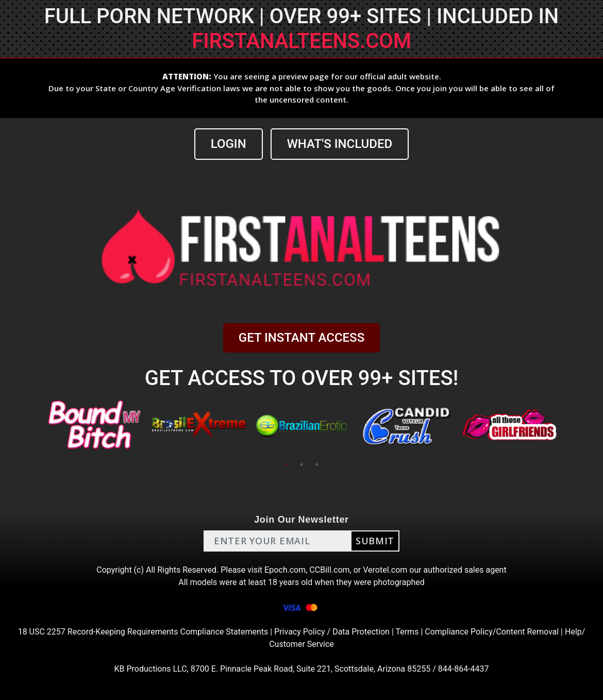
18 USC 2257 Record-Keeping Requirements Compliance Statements (143, 632)
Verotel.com (385, 570)
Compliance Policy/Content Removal (492, 632)
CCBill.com (329, 570)
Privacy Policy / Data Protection (332, 632)
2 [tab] (301, 464)
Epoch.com (285, 570)
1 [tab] (286, 464)
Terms (407, 632)
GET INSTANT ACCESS (301, 338)
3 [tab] (317, 464)
